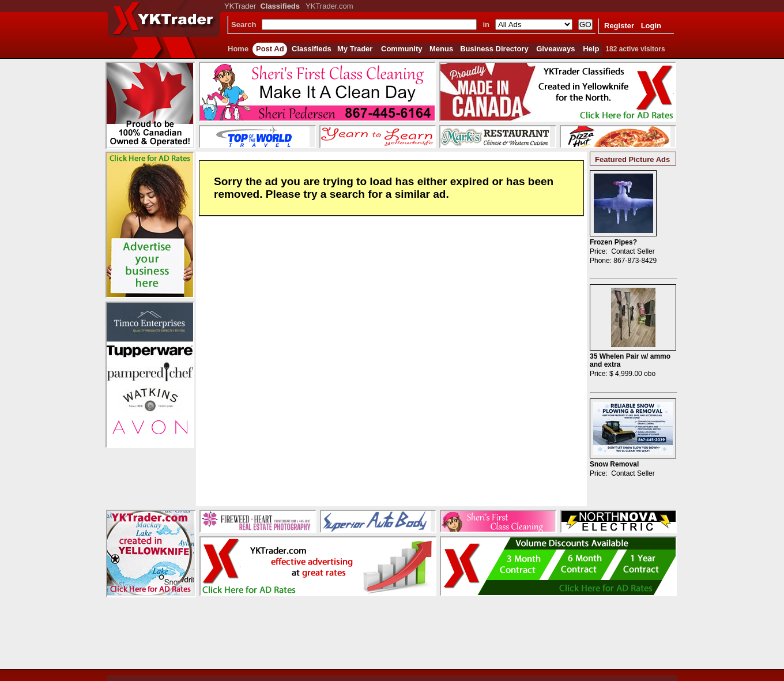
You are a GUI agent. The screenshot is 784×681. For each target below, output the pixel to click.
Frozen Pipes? (613, 242)
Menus (441, 49)
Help (591, 49)
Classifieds (312, 49)
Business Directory (494, 49)
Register (619, 26)
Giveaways (555, 49)
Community (402, 49)
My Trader (355, 49)
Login (651, 26)
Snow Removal (614, 464)
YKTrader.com (329, 6)
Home (238, 49)
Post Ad (270, 49)
